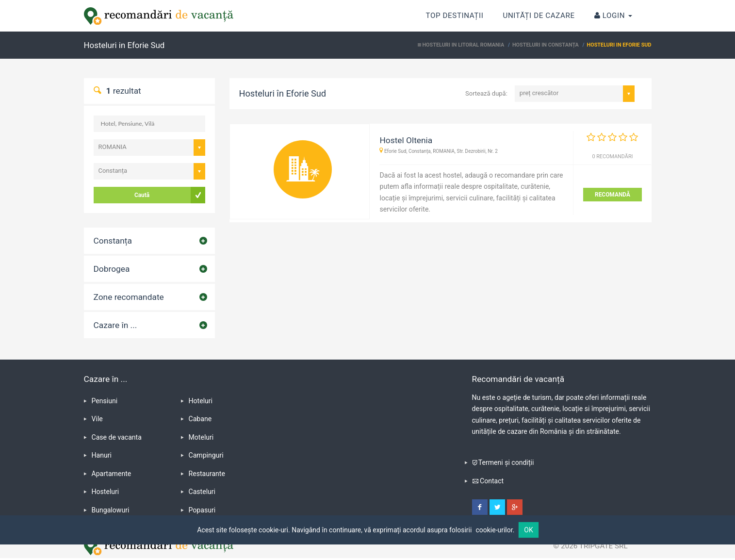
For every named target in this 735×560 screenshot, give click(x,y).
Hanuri (102, 455)
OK (528, 530)
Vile (97, 419)
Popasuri (202, 510)
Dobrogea (112, 269)
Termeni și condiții (506, 462)
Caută (142, 195)
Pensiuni (105, 401)
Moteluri (201, 437)
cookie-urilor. (495, 530)
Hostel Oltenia (406, 140)
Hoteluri (201, 401)
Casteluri (202, 492)
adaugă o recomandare (501, 175)
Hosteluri (106, 492)
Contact (492, 481)
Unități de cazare (539, 16)
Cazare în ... (115, 325)
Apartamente (112, 474)
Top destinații (455, 10)
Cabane (200, 419)
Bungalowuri (111, 510)
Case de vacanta (117, 437)
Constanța (113, 241)
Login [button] (613, 16)
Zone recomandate (129, 297)
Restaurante (207, 474)
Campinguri (206, 455)
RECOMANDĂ (612, 195)
